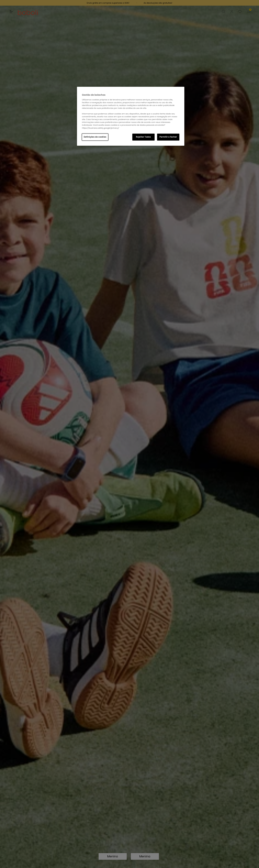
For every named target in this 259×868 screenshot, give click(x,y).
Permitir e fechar (168, 137)
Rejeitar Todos (143, 137)
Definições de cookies (95, 137)
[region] (131, 116)
